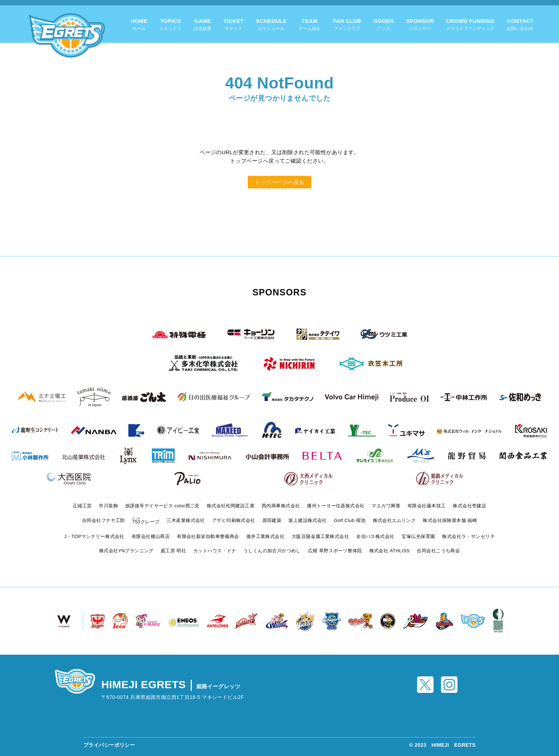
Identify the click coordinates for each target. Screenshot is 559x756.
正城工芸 (82, 506)
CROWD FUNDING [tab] (470, 25)
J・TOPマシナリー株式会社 (94, 536)
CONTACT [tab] (520, 25)
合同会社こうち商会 (438, 551)
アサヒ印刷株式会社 (234, 520)
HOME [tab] (139, 25)
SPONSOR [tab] (420, 25)
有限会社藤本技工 (427, 506)
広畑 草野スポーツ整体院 (335, 551)
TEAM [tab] (310, 25)
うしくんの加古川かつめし (272, 551)
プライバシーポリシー (109, 745)
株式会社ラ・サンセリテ (468, 536)
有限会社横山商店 (151, 536)
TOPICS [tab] (170, 25)
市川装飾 (108, 506)
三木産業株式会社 (186, 520)
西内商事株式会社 (281, 506)
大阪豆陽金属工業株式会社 (320, 536)
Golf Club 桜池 (350, 520)
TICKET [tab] (234, 25)
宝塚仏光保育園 (418, 536)
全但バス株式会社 (375, 536)
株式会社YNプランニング (126, 551)
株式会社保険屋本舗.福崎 (450, 520)
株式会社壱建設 (470, 506)
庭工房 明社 (173, 551)
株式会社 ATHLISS (390, 551)
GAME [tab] (202, 25)
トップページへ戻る (280, 182)
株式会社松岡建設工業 (231, 506)
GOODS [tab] (384, 25)
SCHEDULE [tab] (271, 25)
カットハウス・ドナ (215, 551)
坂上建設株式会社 (307, 520)
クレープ (146, 522)
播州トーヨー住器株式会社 (336, 506)
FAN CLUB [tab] (347, 25)
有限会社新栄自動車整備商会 (208, 536)
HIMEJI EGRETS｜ (171, 684)
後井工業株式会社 (265, 536)
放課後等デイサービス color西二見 (162, 506)
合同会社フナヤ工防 (104, 520)
